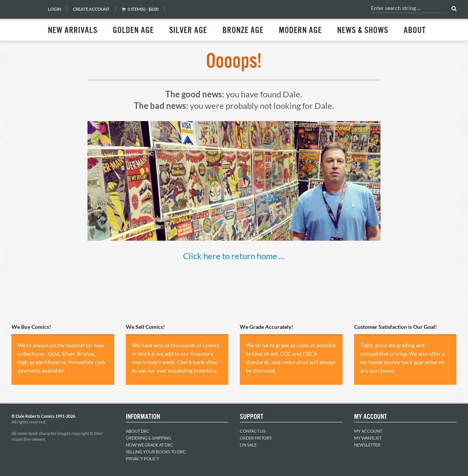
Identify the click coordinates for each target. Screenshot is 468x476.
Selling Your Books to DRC (156, 452)
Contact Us (253, 431)
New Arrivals (73, 31)
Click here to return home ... (234, 256)
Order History (256, 438)
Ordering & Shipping (148, 438)
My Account (368, 431)
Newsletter (367, 445)
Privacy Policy (143, 459)
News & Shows (363, 31)
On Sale (248, 445)
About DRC (138, 431)
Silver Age (188, 31)
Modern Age (300, 31)
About (415, 31)
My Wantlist (368, 438)
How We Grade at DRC (150, 445)
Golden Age (133, 31)
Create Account (91, 9)
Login (54, 9)
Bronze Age (243, 31)
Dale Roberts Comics (26, 20)
